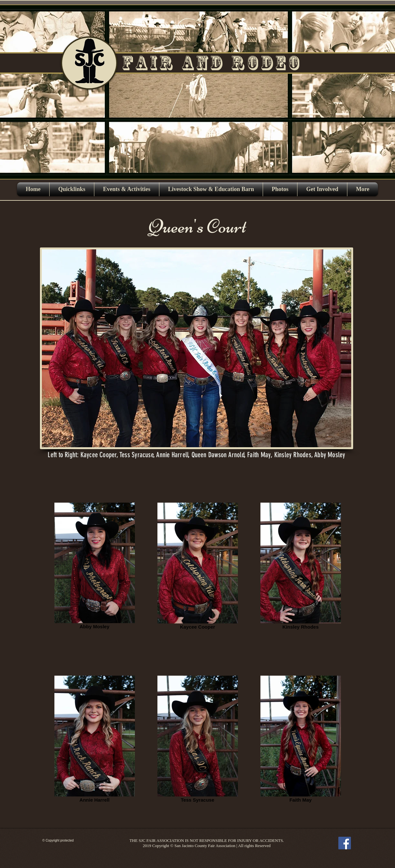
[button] (127, 189)
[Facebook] (345, 843)
